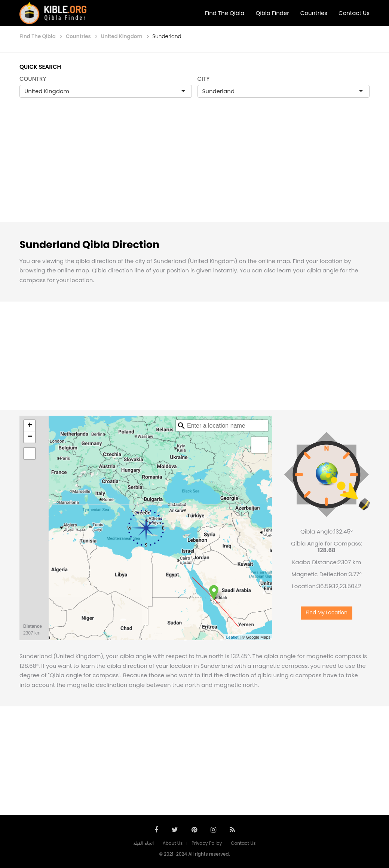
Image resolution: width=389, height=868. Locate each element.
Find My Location (327, 613)
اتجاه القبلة (143, 843)
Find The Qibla (225, 13)
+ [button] (30, 426)
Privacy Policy (207, 843)
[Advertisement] (194, 168)
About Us (173, 843)
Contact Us (354, 13)
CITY (204, 79)
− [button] (30, 437)
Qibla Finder (272, 13)
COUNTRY (33, 79)
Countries (314, 13)
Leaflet (232, 637)
